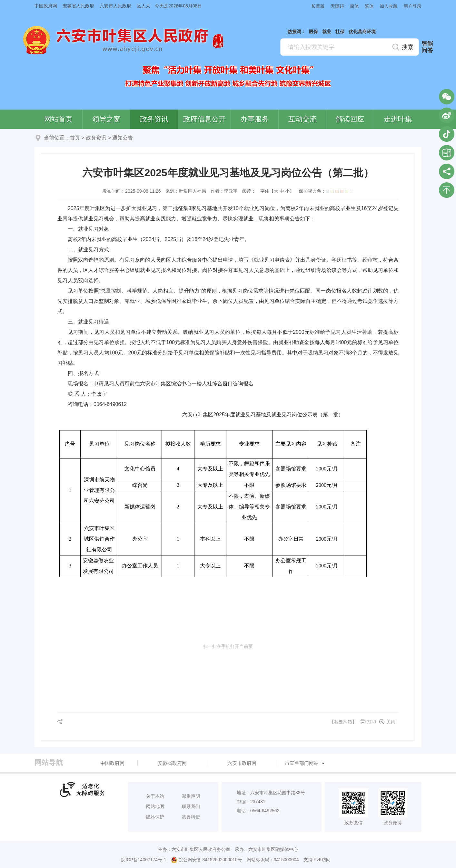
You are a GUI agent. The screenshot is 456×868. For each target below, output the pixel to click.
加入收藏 (389, 6)
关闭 (391, 722)
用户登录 (412, 6)
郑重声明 (191, 796)
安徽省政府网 (172, 763)
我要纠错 (191, 817)
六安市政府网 (242, 763)
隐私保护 (155, 817)
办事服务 (255, 119)
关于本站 (155, 796)
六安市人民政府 (115, 6)
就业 (327, 32)
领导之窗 (106, 119)
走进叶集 (398, 119)
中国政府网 (46, 6)
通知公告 (123, 138)
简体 (354, 6)
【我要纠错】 (343, 722)
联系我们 (191, 806)
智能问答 (427, 47)
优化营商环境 (362, 32)
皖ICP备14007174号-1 (144, 860)
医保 (313, 32)
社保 (340, 32)
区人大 (144, 6)
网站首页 (58, 119)
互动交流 (302, 119)
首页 (75, 138)
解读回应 (350, 119)
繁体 (369, 6)
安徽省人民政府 (78, 6)
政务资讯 (154, 119)
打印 (372, 722)
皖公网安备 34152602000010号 (207, 860)
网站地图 (155, 806)
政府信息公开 (204, 119)
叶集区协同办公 (447, 153)
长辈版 (318, 6)
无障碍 (337, 6)
